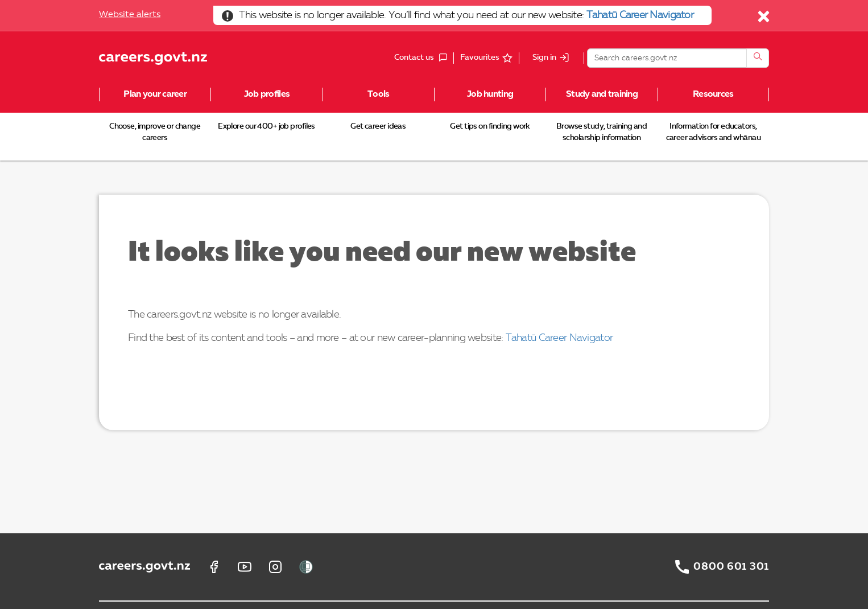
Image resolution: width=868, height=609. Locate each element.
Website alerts (130, 15)
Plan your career (155, 94)
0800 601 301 (731, 567)
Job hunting (490, 94)
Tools (378, 94)
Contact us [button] (424, 58)
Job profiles (267, 94)
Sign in (544, 58)
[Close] (764, 19)
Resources (713, 94)
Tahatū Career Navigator (640, 15)
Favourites (480, 57)
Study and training (602, 94)
